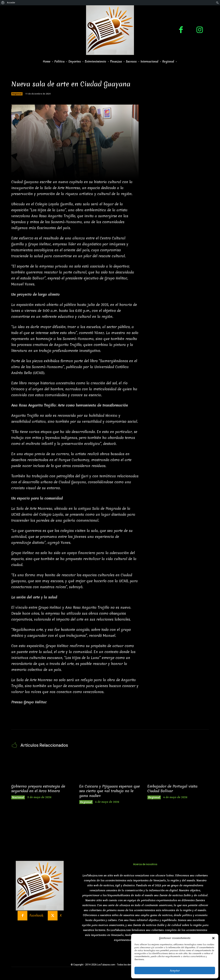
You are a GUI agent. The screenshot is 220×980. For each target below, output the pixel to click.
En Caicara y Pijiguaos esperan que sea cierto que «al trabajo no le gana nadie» (110, 791)
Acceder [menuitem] (11, 3)
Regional (17, 94)
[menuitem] (3, 3)
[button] (213, 938)
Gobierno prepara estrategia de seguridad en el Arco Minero (40, 789)
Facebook (36, 917)
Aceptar (175, 971)
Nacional (19, 798)
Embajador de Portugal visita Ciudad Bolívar (174, 789)
